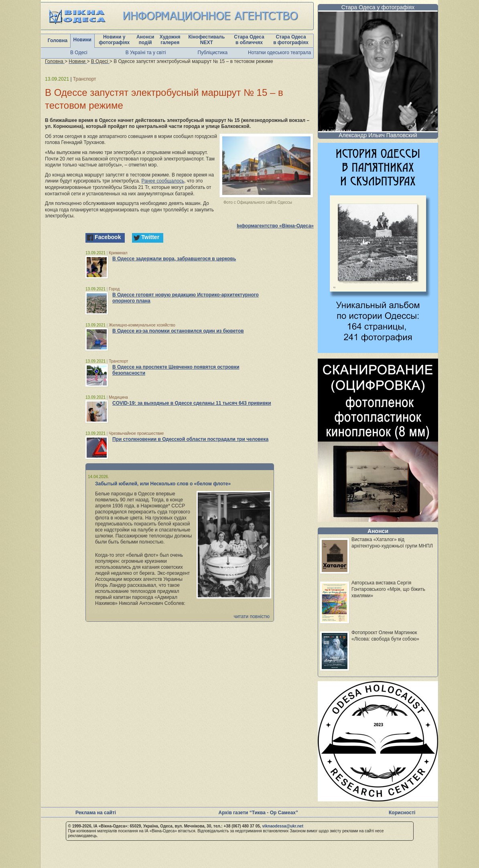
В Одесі (79, 53)
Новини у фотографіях (114, 40)
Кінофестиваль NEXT (206, 40)
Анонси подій (145, 40)
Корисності (402, 813)
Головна (58, 41)
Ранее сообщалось (163, 181)
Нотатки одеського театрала (279, 53)
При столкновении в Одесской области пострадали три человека (190, 439)
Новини (82, 40)
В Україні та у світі (146, 53)
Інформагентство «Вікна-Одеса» (275, 226)
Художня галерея (170, 40)
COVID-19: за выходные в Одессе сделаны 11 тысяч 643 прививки (192, 403)
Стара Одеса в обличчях (249, 40)
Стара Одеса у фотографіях (378, 7)
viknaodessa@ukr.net (283, 826)
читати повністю (252, 617)
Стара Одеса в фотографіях (291, 40)
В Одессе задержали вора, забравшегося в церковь (174, 259)
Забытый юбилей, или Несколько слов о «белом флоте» (163, 484)
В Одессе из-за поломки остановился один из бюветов (178, 331)
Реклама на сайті (96, 813)
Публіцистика (213, 53)
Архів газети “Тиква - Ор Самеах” (258, 813)
